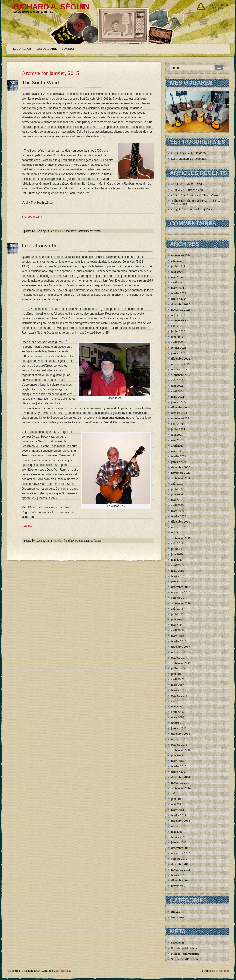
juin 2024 (177, 271)
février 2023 (179, 348)
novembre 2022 (181, 364)
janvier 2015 (179, 772)
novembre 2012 (181, 853)
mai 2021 (177, 440)
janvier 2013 (179, 842)
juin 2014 (177, 799)
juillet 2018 (178, 614)
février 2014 (179, 815)
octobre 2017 (179, 657)
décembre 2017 (181, 647)
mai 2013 (177, 831)
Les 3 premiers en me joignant (190, 158)
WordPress (222, 971)
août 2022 (177, 380)
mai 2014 (177, 804)
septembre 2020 (181, 478)
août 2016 (177, 701)
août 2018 (177, 609)
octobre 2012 (179, 859)
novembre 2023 (181, 310)
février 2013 (179, 837)
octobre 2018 (179, 598)
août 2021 (177, 424)
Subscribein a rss (220, 7)
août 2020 (177, 483)
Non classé (59, 231)
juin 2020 (177, 494)
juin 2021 (177, 435)
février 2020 (179, 516)
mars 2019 (178, 570)
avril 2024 (177, 282)
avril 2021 (177, 445)
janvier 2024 (179, 299)
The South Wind (40, 82)
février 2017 (179, 690)
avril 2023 (177, 342)
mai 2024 (177, 277)
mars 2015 (178, 761)
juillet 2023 (178, 331)
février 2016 (179, 723)
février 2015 (179, 766)
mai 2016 (177, 706)
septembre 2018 (181, 603)
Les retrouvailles (41, 246)
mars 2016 (178, 717)
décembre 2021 (181, 407)
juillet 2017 (178, 668)
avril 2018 (177, 630)
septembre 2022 (181, 375)
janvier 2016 (179, 728)
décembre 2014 (181, 777)
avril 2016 (177, 712)
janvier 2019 (179, 581)
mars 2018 (178, 636)
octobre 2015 (179, 744)
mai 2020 (177, 500)
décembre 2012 (181, 848)
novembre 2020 (181, 473)
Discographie (47, 49)
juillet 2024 (178, 266)
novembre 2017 (181, 652)
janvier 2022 (179, 402)
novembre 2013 (181, 826)
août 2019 (177, 543)
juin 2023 (177, 337)
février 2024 (179, 293)
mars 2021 (178, 451)
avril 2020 (177, 505)
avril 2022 (177, 391)
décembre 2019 (181, 522)
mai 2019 (177, 560)
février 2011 (179, 875)
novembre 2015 (181, 739)
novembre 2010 (181, 886)
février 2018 (179, 641)
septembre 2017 (181, 663)
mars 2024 (178, 288)
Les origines (22, 49)
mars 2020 (178, 511)
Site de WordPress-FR (185, 959)
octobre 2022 (179, 369)
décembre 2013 (181, 821)
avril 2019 (177, 565)
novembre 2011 (181, 869)
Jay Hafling (63, 971)
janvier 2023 (179, 353)
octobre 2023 (179, 315)
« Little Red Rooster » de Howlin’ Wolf (195, 195)
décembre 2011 (180, 864)
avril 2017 (177, 679)
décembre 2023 (181, 304)
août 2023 (177, 326)
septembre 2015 (181, 750)
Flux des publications (184, 948)
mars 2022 (178, 397)
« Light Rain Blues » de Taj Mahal (192, 209)
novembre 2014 (181, 783)
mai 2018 (177, 625)
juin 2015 (177, 755)
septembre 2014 (181, 788)
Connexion (178, 943)
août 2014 (177, 793)
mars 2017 (178, 685)
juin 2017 (177, 674)
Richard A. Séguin (51, 7)
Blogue (176, 912)
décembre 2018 (181, 587)
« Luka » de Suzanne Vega (187, 190)
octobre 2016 (179, 696)
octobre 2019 (179, 532)
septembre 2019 (181, 538)
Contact (68, 49)
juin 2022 (177, 386)
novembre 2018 (181, 592)
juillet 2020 (178, 489)
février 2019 (179, 576)
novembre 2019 (181, 527)
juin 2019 (177, 554)
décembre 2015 (181, 734)
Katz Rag (27, 526)
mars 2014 (178, 810)
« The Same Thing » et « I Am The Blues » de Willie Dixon (199, 202)
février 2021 (179, 456)
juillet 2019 (178, 549)
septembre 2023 (181, 320)
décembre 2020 (181, 467)
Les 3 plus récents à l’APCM (189, 153)
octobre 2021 (179, 413)
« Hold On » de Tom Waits (188, 184)
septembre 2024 (181, 255)
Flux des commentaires (185, 954)
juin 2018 (177, 619)
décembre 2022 (181, 358)
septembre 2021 (181, 418)
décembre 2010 (181, 880)
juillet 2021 (178, 429)
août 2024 (177, 261)
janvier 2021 (179, 462)
